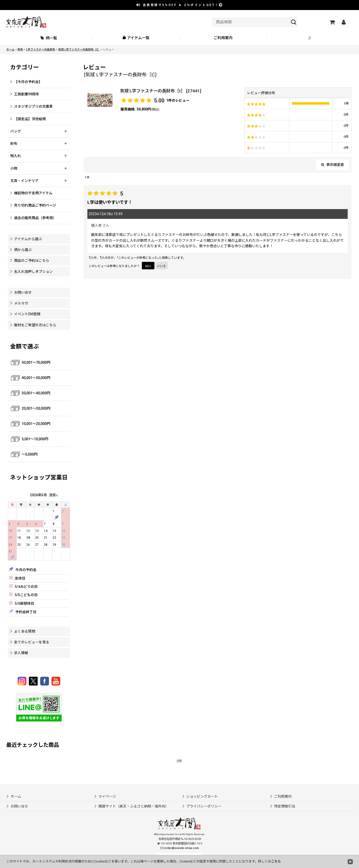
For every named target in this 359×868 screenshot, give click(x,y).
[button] (311, 38)
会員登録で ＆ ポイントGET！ (180, 5)
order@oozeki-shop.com (181, 848)
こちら (276, 861)
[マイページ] (343, 22)
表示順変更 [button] (333, 165)
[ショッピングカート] (332, 22)
